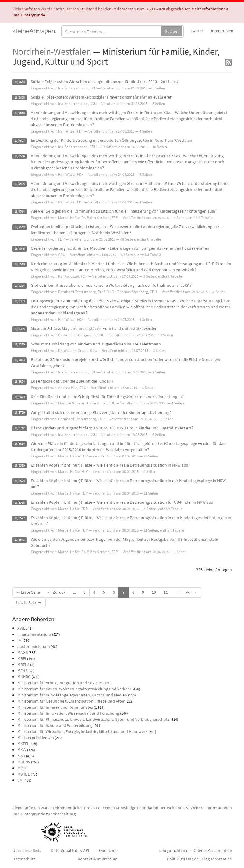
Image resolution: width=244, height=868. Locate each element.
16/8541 (19, 540)
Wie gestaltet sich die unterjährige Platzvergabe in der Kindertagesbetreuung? (101, 412)
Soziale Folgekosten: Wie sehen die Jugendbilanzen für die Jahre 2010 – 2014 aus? (105, 82)
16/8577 (19, 518)
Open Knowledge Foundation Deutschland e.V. (147, 808)
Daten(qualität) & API (70, 850)
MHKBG (24, 677)
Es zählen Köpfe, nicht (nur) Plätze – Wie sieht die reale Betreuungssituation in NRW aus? (110, 465)
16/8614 (19, 444)
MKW (22, 750)
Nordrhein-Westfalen (52, 51)
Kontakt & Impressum (98, 859)
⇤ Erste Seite (28, 592)
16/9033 (19, 360)
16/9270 (19, 344)
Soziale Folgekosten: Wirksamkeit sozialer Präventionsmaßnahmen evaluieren (102, 97)
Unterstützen (221, 31)
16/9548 (19, 249)
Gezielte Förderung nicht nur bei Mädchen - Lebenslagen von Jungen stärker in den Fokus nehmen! (121, 248)
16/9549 (19, 227)
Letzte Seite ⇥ (29, 602)
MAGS (23, 652)
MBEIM (23, 665)
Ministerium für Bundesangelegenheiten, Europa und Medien (72, 695)
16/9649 (19, 82)
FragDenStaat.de (217, 859)
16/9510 (19, 264)
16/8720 (19, 413)
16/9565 (19, 184)
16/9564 (19, 212)
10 (154, 592)
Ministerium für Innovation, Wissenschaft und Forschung (68, 713)
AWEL (22, 628)
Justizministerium (34, 646)
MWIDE (24, 774)
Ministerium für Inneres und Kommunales (55, 707)
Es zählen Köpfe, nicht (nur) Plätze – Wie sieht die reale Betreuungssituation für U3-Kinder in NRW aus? (123, 502)
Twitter (197, 31)
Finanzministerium (34, 634)
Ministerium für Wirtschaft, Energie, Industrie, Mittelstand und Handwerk (82, 731)
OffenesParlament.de (213, 850)
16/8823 (19, 397)
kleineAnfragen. (35, 31)
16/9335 (19, 329)
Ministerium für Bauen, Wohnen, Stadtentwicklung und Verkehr (74, 689)
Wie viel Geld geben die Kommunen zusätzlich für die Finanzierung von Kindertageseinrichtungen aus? (123, 211)
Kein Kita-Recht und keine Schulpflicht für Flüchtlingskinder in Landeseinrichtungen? (107, 397)
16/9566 (19, 156)
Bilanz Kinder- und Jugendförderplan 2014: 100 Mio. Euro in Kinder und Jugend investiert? (112, 428)
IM (19, 640)
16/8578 (19, 503)
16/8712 (19, 428)
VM (20, 780)
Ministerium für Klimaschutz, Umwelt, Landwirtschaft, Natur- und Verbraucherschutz (93, 719)
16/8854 (19, 382)
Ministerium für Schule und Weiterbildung (55, 725)
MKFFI (23, 744)
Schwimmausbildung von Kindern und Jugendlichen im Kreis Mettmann (96, 344)
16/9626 (19, 97)
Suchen (172, 31)
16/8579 (19, 481)
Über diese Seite (27, 850)
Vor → (191, 592)
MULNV (24, 762)
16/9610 (19, 113)
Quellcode (108, 850)
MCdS (22, 671)
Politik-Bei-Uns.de (183, 859)
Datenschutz (24, 859)
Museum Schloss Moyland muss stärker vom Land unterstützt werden (94, 328)
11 (166, 592)
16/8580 (19, 465)
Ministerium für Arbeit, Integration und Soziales (60, 683)
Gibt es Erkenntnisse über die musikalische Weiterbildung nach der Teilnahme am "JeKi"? (111, 285)
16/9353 (19, 301)
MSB (21, 756)
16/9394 (19, 286)
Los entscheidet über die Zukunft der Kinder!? (72, 381)
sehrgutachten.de (175, 850)
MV (20, 768)
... (74, 592)
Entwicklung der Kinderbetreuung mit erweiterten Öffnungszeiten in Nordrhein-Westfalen (111, 140)
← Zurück (57, 592)
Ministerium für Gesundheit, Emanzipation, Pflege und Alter (71, 701)
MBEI (22, 658)
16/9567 (19, 141)
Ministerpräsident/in (36, 738)
